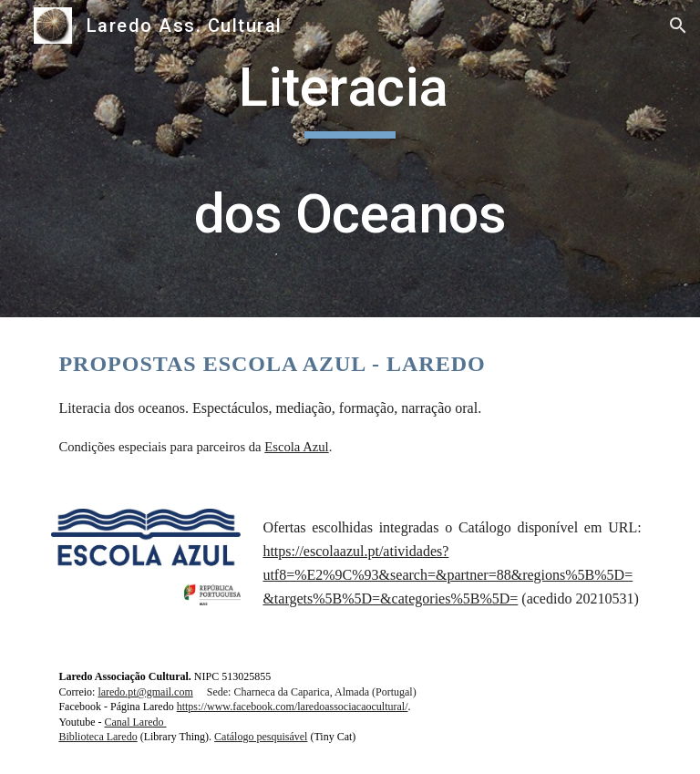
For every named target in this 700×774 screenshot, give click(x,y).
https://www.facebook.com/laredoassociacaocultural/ (293, 707)
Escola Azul (296, 447)
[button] (678, 26)
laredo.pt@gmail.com (145, 692)
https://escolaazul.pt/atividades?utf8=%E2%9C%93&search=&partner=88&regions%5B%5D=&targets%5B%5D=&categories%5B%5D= (448, 575)
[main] (350, 159)
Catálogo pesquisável (261, 737)
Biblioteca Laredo (98, 737)
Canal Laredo (136, 722)
